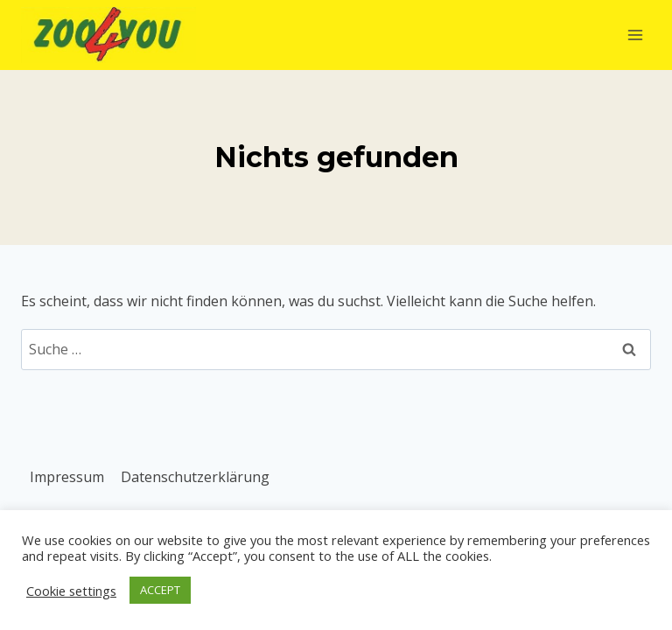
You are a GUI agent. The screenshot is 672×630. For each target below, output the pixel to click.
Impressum (67, 477)
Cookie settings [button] (71, 591)
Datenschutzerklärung (195, 477)
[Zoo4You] (108, 35)
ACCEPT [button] (160, 590)
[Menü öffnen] (635, 35)
